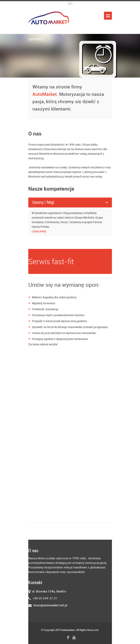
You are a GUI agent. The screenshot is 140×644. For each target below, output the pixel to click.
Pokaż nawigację (108, 16)
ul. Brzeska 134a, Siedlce (49, 592)
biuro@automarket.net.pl (50, 606)
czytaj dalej (39, 231)
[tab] (70, 203)
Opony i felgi (43, 203)
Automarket (68, 630)
